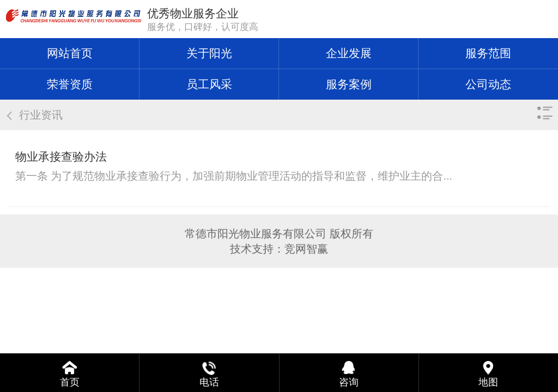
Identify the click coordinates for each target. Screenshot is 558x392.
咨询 (349, 382)
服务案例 (349, 84)
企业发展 (349, 53)
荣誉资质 (70, 84)
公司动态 (488, 84)
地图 (488, 382)
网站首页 (70, 53)
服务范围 (488, 53)
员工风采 (209, 84)
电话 (209, 382)
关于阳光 (209, 53)
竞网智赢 (306, 249)
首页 (70, 382)
